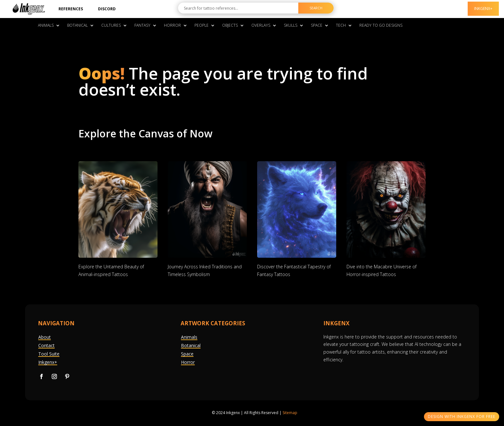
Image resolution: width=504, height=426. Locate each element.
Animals (46, 26)
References (71, 9)
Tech (341, 26)
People (202, 26)
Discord (107, 9)
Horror (172, 26)
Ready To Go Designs (381, 26)
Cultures (111, 26)
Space (317, 26)
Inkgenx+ (48, 362)
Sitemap (290, 413)
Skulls (291, 26)
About (45, 337)
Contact (46, 345)
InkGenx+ (483, 9)
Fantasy (142, 26)
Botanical (77, 26)
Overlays (261, 26)
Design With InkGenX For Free (462, 417)
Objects (230, 26)
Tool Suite (49, 354)
